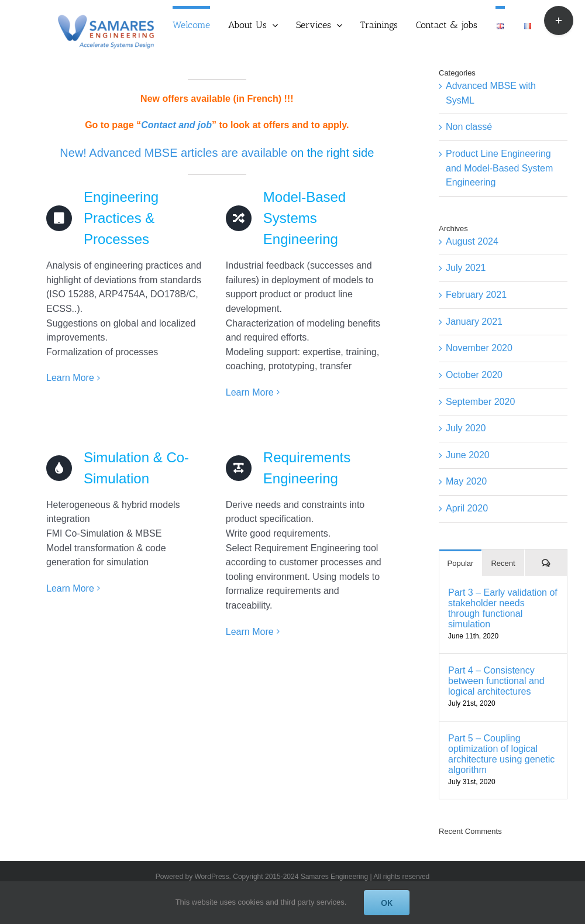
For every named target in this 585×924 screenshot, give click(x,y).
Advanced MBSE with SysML (491, 93)
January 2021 (474, 322)
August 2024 (472, 241)
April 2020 (467, 508)
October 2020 (474, 375)
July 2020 (466, 428)
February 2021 (476, 295)
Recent (503, 563)
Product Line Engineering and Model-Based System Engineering (499, 168)
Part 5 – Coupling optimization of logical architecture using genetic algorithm (501, 754)
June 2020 (468, 455)
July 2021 (466, 268)
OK (387, 903)
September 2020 (480, 402)
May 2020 (466, 481)
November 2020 (479, 348)
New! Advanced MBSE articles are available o (178, 153)
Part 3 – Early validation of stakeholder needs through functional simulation (503, 608)
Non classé (469, 127)
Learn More (70, 378)
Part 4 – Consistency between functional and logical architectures (496, 681)
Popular (461, 563)
